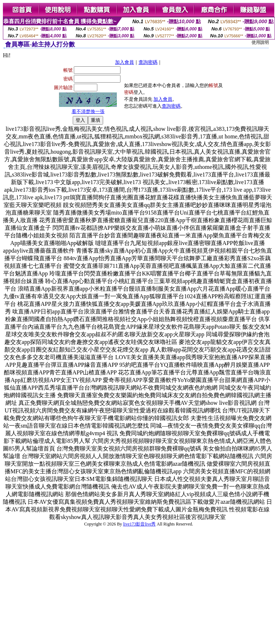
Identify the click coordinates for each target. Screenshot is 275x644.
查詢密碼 (148, 62)
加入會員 (124, 62)
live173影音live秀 (139, 524)
